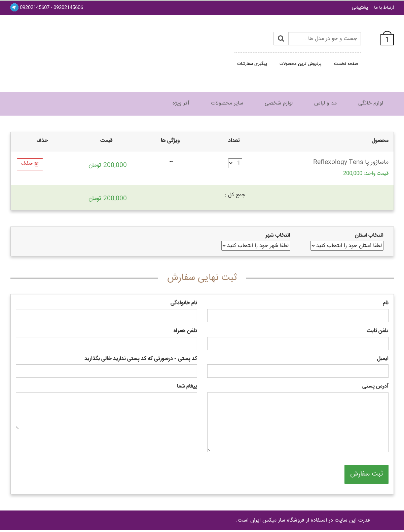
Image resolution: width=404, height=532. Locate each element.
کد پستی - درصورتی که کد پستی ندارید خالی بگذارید (141, 359)
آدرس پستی (375, 387)
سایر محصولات (227, 103)
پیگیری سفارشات (252, 64)
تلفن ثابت (378, 331)
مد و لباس (325, 103)
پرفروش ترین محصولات (301, 64)
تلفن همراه (185, 331)
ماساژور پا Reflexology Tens (351, 162)
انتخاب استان (369, 236)
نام (386, 303)
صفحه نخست (346, 64)
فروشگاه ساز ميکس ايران (277, 520)
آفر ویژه (181, 103)
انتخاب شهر (278, 236)
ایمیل (383, 359)
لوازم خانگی (371, 103)
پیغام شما (187, 387)
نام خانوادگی (184, 303)
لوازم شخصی (279, 103)
